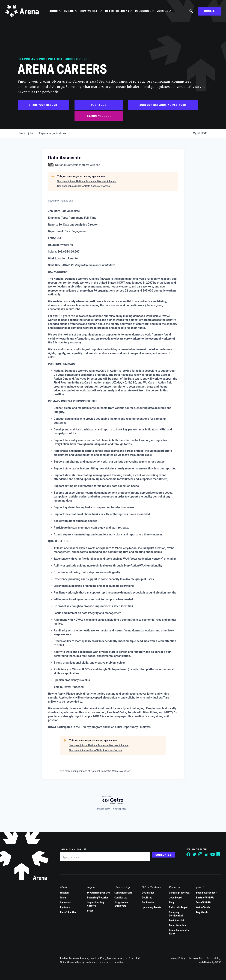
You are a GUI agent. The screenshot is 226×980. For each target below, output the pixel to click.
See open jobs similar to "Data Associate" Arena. (84, 186)
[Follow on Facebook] (189, 854)
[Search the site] (191, 11)
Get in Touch (203, 907)
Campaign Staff (123, 893)
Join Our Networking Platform (163, 105)
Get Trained (148, 893)
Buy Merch (202, 912)
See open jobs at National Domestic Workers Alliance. (87, 181)
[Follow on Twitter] (195, 854)
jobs (26, 133)
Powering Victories (98, 898)
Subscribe (163, 855)
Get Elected (148, 903)
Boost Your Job (177, 925)
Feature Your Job (99, 116)
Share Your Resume (43, 105)
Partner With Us (205, 898)
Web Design (205, 962)
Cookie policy (120, 809)
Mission (64, 893)
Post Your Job (177, 921)
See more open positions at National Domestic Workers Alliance (95, 771)
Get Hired (147, 898)
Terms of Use (196, 958)
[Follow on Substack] (219, 854)
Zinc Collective (68, 912)
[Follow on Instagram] (201, 854)
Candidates (121, 898)
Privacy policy (104, 809)
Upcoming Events (151, 907)
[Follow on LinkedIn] (207, 854)
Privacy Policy (177, 958)
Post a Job (99, 105)
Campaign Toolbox (179, 893)
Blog (171, 903)
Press (90, 911)
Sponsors (65, 903)
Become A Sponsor (206, 893)
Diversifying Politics (99, 893)
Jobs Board (175, 898)
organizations (53, 133)
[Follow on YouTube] (213, 854)
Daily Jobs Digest (179, 907)
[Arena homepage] (22, 11)
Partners (65, 907)
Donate (209, 11)
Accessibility (214, 958)
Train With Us (204, 903)
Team (63, 898)
